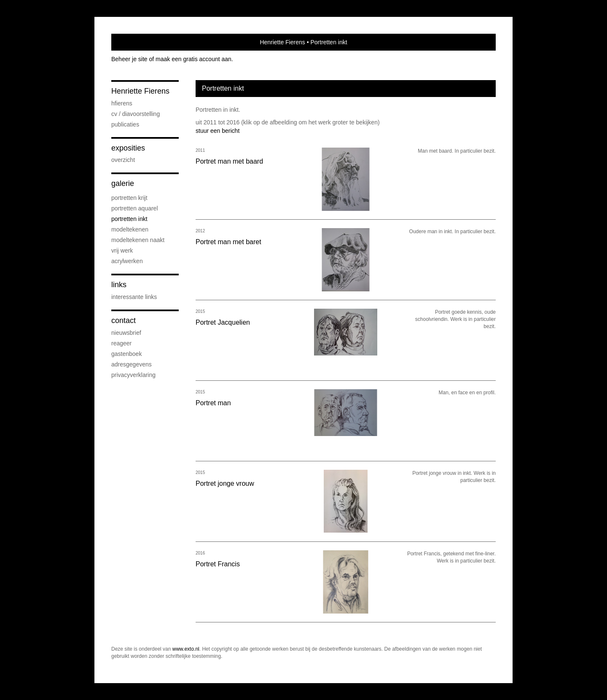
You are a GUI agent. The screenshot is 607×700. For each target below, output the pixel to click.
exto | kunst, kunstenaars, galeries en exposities (135, 42)
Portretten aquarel (135, 208)
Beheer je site (129, 59)
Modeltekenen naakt (138, 240)
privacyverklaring (133, 375)
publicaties (125, 124)
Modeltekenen (130, 229)
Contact (124, 320)
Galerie (123, 183)
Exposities (128, 148)
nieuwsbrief (126, 333)
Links (119, 285)
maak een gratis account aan (193, 59)
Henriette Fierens (282, 42)
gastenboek (126, 354)
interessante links (134, 297)
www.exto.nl (186, 649)
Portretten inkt (129, 219)
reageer (121, 343)
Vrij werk (122, 250)
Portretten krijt (129, 198)
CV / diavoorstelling (136, 114)
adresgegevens (132, 364)
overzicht (123, 160)
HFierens (122, 103)
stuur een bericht (218, 131)
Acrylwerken (127, 261)
